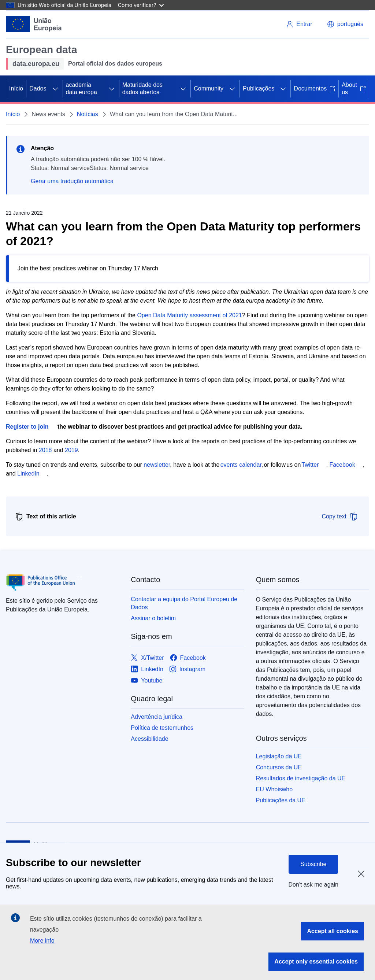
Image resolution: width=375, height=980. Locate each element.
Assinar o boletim (153, 618)
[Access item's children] (55, 89)
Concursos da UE (279, 767)
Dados (38, 88)
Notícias (88, 114)
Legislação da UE (279, 756)
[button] (345, 24)
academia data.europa (81, 88)
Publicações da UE (281, 800)
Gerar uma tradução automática (72, 181)
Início (16, 88)
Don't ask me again (313, 885)
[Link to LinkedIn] (147, 669)
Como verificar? (141, 5)
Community (209, 88)
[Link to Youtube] (146, 681)
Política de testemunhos (162, 728)
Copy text (340, 517)
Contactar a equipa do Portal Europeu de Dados (184, 603)
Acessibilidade (149, 739)
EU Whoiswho (274, 789)
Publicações (259, 88)
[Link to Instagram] (187, 669)
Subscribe (313, 864)
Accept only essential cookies (316, 961)
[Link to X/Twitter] (147, 658)
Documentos (315, 88)
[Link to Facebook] (188, 658)
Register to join (27, 427)
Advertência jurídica (157, 717)
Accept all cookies (333, 931)
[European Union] (34, 24)
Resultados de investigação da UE (301, 778)
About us (354, 88)
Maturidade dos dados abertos (142, 88)
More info (42, 941)
